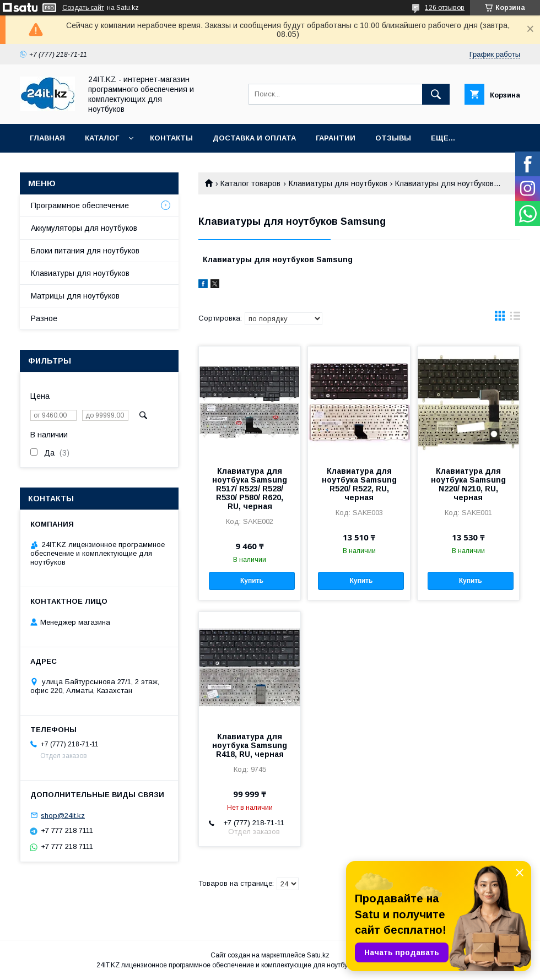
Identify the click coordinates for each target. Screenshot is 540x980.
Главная (47, 138)
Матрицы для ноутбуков (75, 296)
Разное (44, 318)
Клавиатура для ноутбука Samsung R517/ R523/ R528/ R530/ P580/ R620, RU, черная (250, 489)
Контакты (171, 138)
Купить (252, 581)
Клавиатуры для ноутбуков (338, 183)
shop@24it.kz (63, 815)
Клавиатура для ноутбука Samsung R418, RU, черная (250, 745)
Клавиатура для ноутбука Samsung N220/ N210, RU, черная (468, 484)
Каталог (102, 138)
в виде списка (515, 318)
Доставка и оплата (254, 138)
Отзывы (393, 138)
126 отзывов (445, 8)
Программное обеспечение (80, 205)
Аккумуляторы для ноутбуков (84, 228)
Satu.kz (318, 955)
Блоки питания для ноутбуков (85, 251)
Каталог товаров (250, 183)
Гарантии (336, 138)
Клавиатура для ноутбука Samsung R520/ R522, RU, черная (359, 484)
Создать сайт (83, 8)
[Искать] (436, 94)
